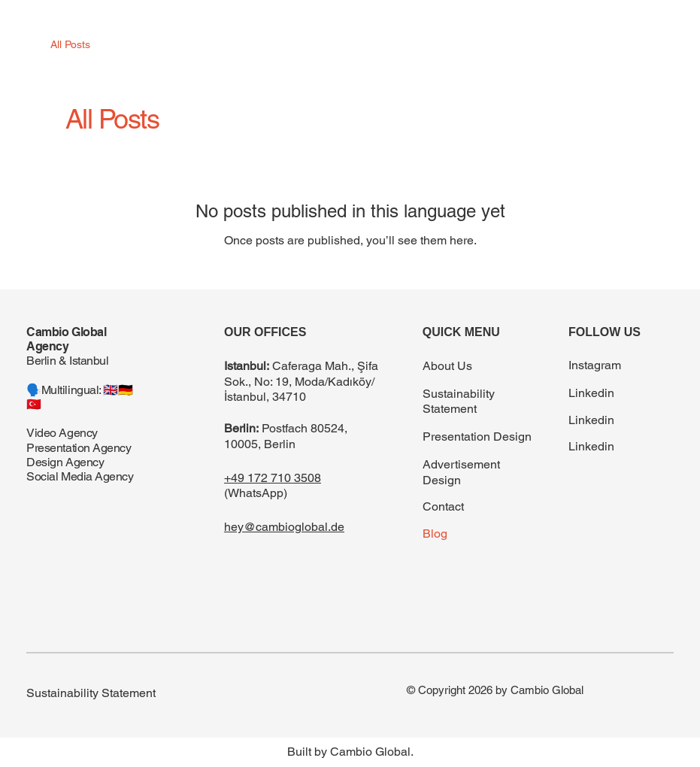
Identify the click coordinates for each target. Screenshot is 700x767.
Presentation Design (477, 437)
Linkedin (591, 393)
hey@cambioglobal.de (284, 527)
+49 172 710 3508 (273, 478)
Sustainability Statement (459, 402)
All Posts (70, 44)
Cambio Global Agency (66, 339)
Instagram (595, 365)
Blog (435, 534)
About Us (447, 366)
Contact (443, 506)
